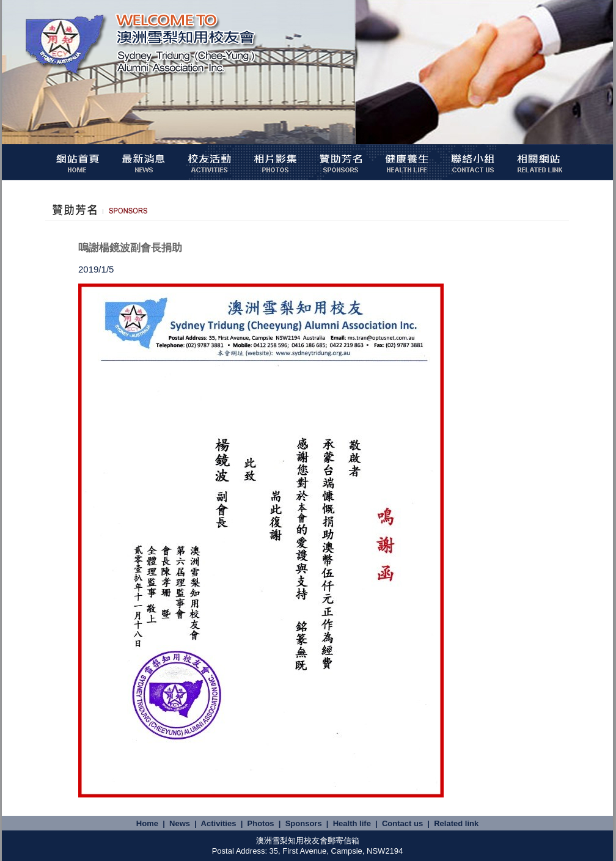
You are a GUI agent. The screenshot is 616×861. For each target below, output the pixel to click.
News (180, 823)
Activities (219, 823)
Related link (456, 823)
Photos (261, 823)
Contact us (402, 823)
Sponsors (304, 823)
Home (147, 823)
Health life (352, 823)
